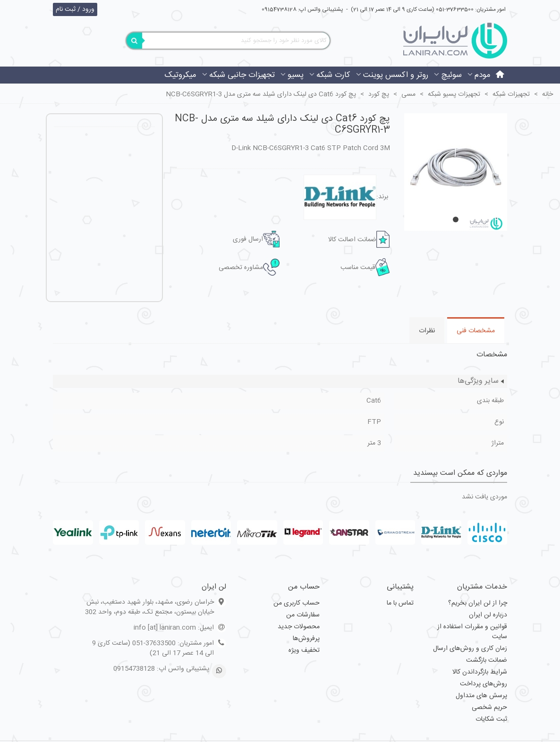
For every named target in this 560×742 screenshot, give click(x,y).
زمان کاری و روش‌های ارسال (470, 649)
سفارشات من (303, 615)
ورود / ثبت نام (75, 9)
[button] (456, 219)
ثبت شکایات (491, 719)
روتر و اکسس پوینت (396, 75)
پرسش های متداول (481, 696)
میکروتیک (180, 75)
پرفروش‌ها (306, 639)
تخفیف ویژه (304, 650)
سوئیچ (451, 75)
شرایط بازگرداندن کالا (480, 672)
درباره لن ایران (488, 615)
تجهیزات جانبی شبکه (242, 75)
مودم (483, 75)
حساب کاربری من (297, 603)
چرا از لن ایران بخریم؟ (478, 603)
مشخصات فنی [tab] (476, 331)
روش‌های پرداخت (484, 684)
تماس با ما (400, 603)
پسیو (296, 75)
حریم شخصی (489, 708)
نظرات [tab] (427, 331)
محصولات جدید (299, 627)
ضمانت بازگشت (487, 660)
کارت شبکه (333, 75)
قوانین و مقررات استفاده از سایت (472, 632)
